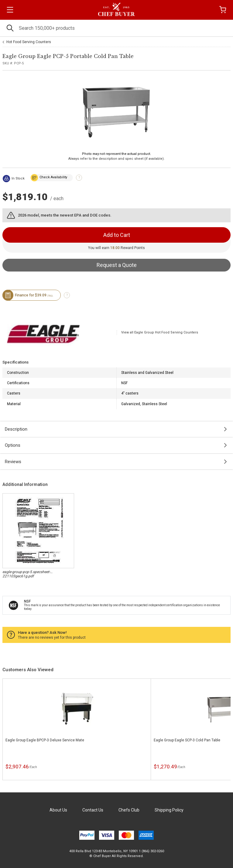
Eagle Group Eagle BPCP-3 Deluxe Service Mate (45, 740)
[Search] (116, 28)
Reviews (13, 462)
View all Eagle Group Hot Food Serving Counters (160, 332)
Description (16, 429)
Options (13, 445)
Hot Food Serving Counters (29, 42)
